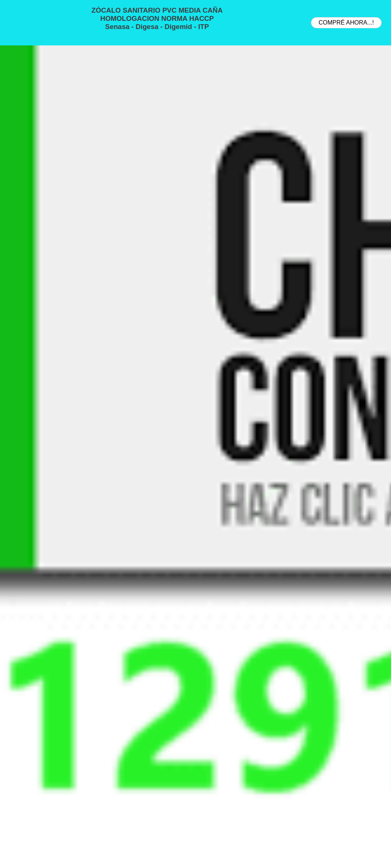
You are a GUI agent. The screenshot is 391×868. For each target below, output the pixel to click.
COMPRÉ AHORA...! (346, 23)
